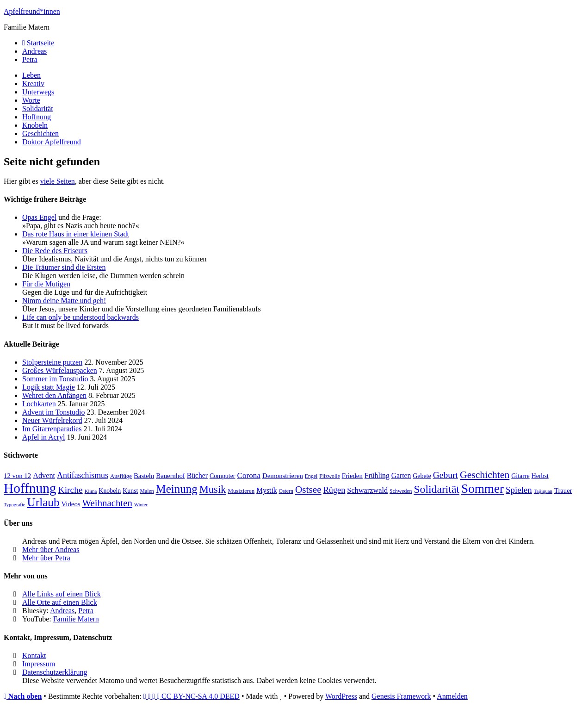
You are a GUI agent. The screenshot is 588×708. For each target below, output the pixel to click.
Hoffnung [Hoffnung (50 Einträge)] (30, 488)
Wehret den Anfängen (54, 395)
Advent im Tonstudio (53, 412)
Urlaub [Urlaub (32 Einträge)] (43, 502)
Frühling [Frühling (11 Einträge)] (377, 475)
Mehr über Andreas (51, 550)
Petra (86, 611)
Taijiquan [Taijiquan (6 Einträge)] (543, 491)
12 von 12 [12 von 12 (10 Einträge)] (17, 476)
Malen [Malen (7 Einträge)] (147, 491)
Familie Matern (76, 619)
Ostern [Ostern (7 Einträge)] (286, 491)
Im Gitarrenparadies (52, 429)
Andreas (62, 611)
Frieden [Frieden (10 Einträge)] (352, 476)
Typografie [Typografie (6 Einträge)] (15, 505)
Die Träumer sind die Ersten (64, 267)
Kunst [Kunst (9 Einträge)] (130, 491)
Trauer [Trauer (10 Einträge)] (563, 491)
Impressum (39, 664)
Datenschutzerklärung (55, 672)
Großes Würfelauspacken (60, 370)
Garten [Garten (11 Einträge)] (401, 475)
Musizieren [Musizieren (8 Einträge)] (241, 491)
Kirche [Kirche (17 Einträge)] (71, 490)
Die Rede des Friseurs (55, 251)
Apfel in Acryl (43, 437)
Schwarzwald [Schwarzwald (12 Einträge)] (367, 490)
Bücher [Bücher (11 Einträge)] (197, 475)
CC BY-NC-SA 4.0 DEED (192, 696)
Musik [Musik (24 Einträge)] (213, 489)
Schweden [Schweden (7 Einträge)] (401, 491)
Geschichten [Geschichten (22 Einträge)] (485, 475)
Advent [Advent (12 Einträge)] (44, 475)
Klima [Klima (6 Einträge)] (91, 491)
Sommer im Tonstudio (55, 379)
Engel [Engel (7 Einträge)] (311, 476)
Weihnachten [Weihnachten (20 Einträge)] (107, 503)
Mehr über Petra (46, 558)
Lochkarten (39, 404)
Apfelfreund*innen (32, 11)
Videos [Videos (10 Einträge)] (71, 504)
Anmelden (452, 696)
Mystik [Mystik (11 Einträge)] (266, 490)
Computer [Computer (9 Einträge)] (223, 476)
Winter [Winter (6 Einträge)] (141, 505)
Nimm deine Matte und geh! (64, 301)
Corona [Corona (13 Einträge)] (249, 475)
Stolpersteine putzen (52, 362)
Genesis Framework (401, 696)
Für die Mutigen (46, 284)
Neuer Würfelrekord (52, 420)
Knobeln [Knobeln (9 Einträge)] (110, 491)
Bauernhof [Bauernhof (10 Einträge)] (170, 476)
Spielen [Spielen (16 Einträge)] (519, 490)
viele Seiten (58, 181)
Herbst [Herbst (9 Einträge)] (540, 476)
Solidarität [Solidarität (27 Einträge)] (436, 489)
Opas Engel (39, 217)
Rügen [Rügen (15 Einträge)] (334, 490)
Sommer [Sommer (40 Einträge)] (483, 489)
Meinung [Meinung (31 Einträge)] (177, 489)
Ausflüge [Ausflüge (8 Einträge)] (121, 476)
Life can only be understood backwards (80, 317)
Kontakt (34, 655)
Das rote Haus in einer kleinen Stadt (76, 234)
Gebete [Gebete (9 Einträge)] (422, 476)
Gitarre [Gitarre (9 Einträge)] (520, 476)
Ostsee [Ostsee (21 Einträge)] (308, 490)
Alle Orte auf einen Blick (60, 602)
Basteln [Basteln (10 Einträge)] (144, 476)
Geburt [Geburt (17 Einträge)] (446, 475)
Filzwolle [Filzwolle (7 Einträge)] (329, 476)
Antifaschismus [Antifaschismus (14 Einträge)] (83, 475)
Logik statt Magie (49, 387)
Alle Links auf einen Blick (62, 594)
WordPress (341, 696)
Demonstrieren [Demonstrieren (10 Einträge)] (283, 476)
